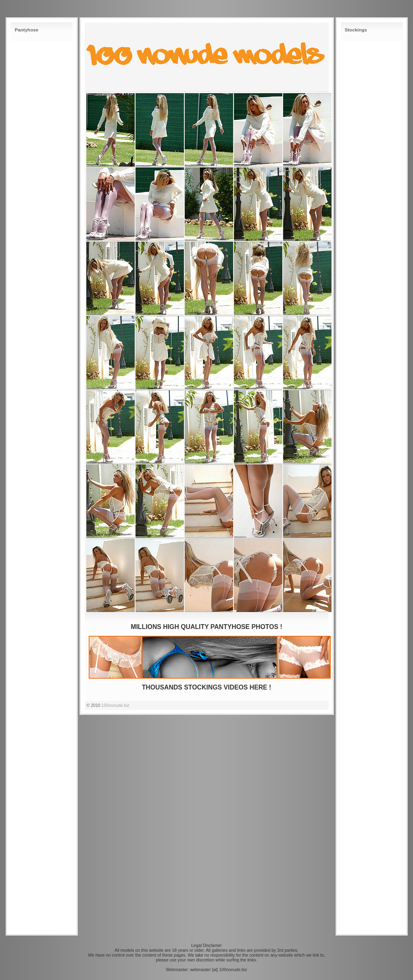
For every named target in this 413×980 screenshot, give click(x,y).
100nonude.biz (116, 705)
